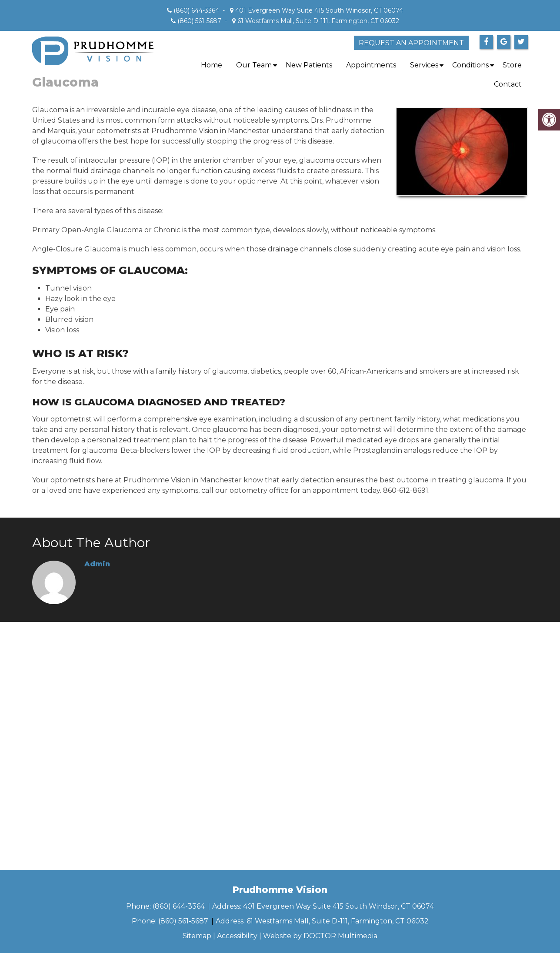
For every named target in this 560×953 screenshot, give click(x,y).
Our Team (254, 65)
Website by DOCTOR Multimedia (320, 936)
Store (512, 65)
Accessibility (237, 936)
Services (424, 65)
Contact (508, 84)
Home (212, 65)
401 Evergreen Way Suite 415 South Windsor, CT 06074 (318, 10)
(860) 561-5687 (199, 21)
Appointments (371, 65)
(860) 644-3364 (196, 10)
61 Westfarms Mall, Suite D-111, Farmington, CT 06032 (317, 21)
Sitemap (197, 936)
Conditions (470, 65)
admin (97, 564)
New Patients (309, 65)
